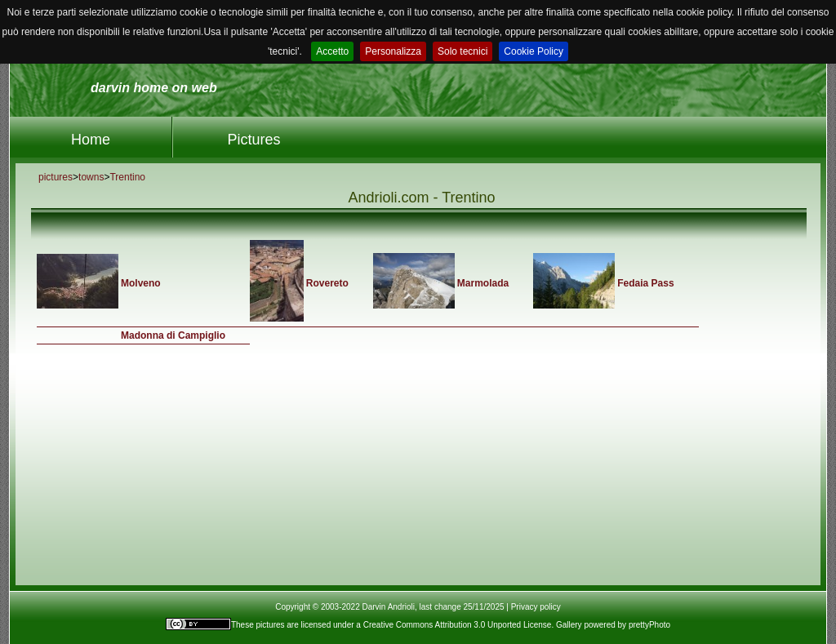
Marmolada (483, 283)
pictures (56, 177)
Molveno (141, 283)
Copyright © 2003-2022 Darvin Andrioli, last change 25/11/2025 (389, 607)
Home (91, 140)
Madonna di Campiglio (173, 335)
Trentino (127, 177)
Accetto (332, 51)
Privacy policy (536, 607)
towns (91, 177)
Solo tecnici (462, 51)
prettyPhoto (649, 625)
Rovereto (327, 283)
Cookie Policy (534, 51)
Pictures (253, 140)
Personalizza (393, 51)
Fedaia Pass (645, 283)
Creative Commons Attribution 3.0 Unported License (458, 625)
